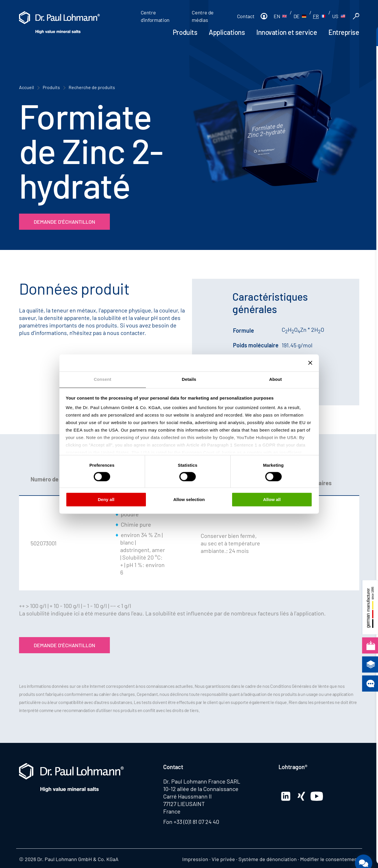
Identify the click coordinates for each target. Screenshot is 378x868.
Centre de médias (203, 16)
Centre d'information (155, 16)
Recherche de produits (92, 87)
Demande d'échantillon (64, 222)
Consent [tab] (103, 379)
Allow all (272, 500)
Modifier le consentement (330, 859)
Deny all (106, 500)
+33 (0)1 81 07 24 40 (196, 822)
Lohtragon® (293, 767)
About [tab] (276, 379)
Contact (246, 16)
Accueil (27, 87)
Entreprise (344, 32)
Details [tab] (189, 379)
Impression (195, 859)
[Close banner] (310, 363)
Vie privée (223, 859)
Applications (227, 32)
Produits (185, 32)
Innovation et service (287, 32)
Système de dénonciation (268, 859)
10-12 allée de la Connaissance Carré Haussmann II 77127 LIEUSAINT (201, 796)
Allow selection (189, 500)
